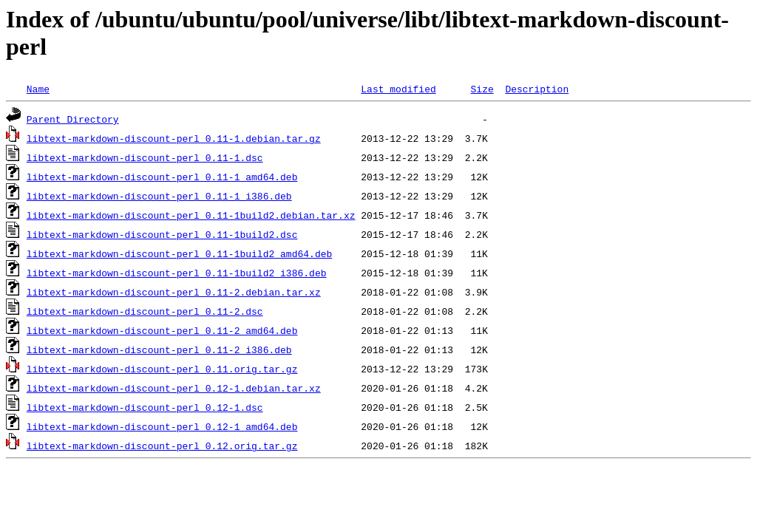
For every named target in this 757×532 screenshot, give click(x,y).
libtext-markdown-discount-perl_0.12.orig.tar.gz (162, 446)
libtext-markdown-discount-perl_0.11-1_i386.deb (159, 196)
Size (482, 89)
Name (38, 89)
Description (537, 89)
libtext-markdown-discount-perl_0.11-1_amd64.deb (162, 177)
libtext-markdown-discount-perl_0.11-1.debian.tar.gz (174, 138)
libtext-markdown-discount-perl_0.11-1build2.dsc (162, 234)
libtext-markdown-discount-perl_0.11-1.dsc (145, 157)
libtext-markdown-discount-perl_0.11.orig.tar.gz (162, 369)
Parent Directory (73, 119)
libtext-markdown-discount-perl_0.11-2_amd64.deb (162, 330)
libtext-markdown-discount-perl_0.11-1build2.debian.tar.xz (191, 215)
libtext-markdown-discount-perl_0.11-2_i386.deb (159, 349)
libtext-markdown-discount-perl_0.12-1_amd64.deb (162, 426)
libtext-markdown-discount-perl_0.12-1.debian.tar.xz (174, 388)
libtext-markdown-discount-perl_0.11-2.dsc (145, 311)
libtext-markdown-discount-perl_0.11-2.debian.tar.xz (174, 292)
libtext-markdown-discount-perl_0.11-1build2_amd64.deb (179, 253)
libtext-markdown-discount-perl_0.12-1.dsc (145, 407)
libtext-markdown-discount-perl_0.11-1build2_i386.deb (177, 273)
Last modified (398, 89)
